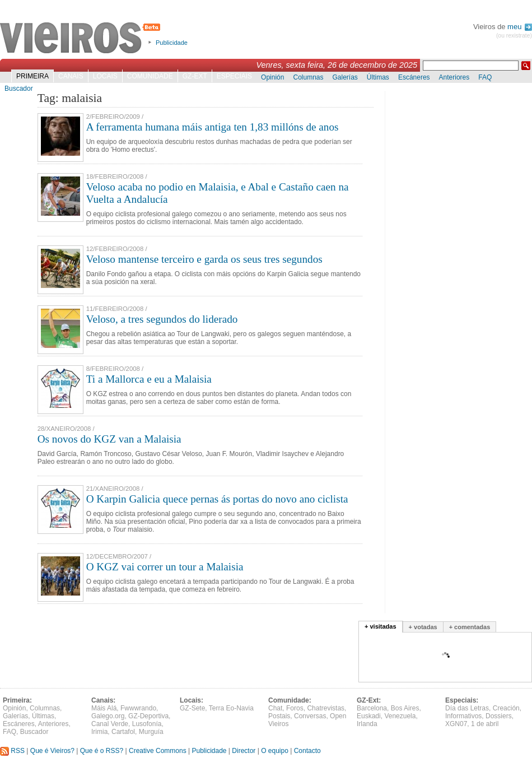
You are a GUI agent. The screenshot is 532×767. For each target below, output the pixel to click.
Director (244, 751)
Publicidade (172, 43)
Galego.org (108, 716)
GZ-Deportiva (148, 716)
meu (520, 27)
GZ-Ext (195, 76)
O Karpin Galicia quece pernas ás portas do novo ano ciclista (217, 499)
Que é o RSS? (102, 751)
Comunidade (150, 76)
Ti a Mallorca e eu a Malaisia (149, 379)
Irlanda (367, 724)
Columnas (308, 77)
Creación (506, 708)
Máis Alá (104, 708)
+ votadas (423, 627)
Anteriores (454, 77)
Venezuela (400, 716)
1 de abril (485, 724)
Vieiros (82, 39)
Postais (279, 716)
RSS (12, 751)
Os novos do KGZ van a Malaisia (109, 439)
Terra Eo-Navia (231, 708)
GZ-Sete (192, 708)
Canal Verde (110, 724)
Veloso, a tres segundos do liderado (162, 319)
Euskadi (369, 716)
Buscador (19, 89)
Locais (105, 76)
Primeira (32, 76)
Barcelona (372, 708)
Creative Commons (158, 751)
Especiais (234, 76)
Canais (71, 76)
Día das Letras (467, 708)
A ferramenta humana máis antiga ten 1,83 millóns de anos (213, 127)
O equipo (275, 751)
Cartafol (123, 732)
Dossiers (499, 716)
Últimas (378, 77)
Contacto (307, 751)
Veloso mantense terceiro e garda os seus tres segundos (204, 259)
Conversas (310, 716)
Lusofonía (147, 724)
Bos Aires (405, 708)
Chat (275, 708)
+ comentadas (470, 627)
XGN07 (456, 724)
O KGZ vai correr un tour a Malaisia (165, 567)
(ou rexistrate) (514, 36)
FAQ (485, 77)
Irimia (99, 732)
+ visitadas (381, 626)
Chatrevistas (326, 708)
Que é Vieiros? (52, 751)
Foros (295, 708)
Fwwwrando (138, 708)
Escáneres (414, 77)
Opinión (272, 77)
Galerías (345, 77)
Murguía (151, 732)
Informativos (463, 716)
